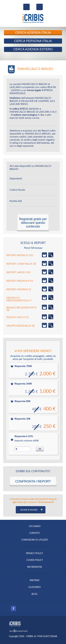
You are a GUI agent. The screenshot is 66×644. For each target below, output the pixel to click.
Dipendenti (16, 179)
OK (40, 449)
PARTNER (35, 580)
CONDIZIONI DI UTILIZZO (35, 540)
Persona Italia (33, 41)
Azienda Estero (33, 49)
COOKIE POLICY (35, 560)
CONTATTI (35, 533)
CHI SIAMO (35, 526)
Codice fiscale (17, 190)
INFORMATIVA (35, 567)
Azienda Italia (33, 32)
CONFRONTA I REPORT (33, 481)
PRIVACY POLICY (35, 553)
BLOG (35, 594)
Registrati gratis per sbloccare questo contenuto (33, 223)
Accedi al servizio (29, 510)
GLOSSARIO (35, 587)
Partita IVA (16, 201)
